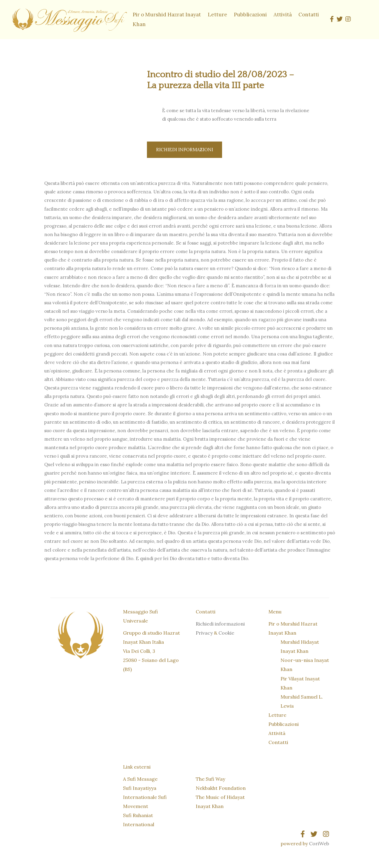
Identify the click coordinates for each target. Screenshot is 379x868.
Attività (283, 15)
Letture (218, 15)
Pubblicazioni (250, 15)
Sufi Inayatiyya (140, 788)
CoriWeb (319, 844)
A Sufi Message (140, 779)
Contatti (309, 15)
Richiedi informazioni (185, 150)
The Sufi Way (210, 779)
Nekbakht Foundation (221, 788)
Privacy (204, 633)
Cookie (226, 633)
